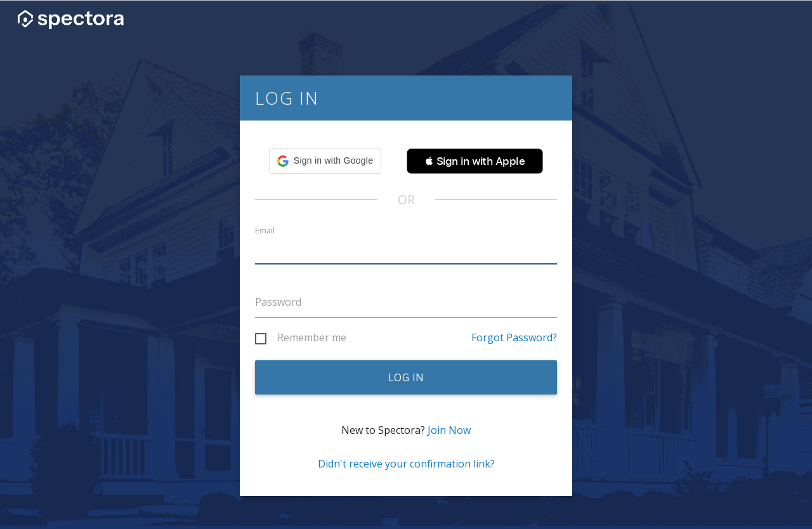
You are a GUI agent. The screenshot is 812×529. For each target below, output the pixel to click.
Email (265, 231)
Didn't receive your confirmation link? (406, 464)
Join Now (449, 430)
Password (278, 302)
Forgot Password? (514, 337)
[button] (325, 161)
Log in (406, 377)
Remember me (312, 338)
